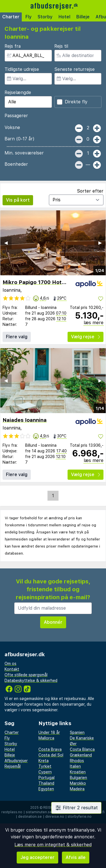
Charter (11, 17)
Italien (75, 766)
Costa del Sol (51, 755)
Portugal (46, 778)
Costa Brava (50, 749)
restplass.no (12, 812)
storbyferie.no (80, 817)
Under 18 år (49, 732)
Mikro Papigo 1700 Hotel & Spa (43, 282)
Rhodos (77, 761)
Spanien (77, 732)
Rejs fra (13, 46)
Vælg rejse (86, 337)
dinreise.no (55, 817)
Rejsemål (13, 766)
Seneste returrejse (74, 69)
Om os (10, 664)
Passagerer (16, 116)
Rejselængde (18, 92)
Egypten (46, 789)
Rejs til (61, 46)
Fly (29, 17)
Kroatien (78, 772)
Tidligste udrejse (22, 69)
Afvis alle (76, 857)
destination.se (30, 817)
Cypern (45, 772)
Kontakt (12, 669)
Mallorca (46, 738)
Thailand (46, 783)
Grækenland (81, 755)
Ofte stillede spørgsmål (26, 675)
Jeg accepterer (37, 857)
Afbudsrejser (16, 761)
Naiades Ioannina (25, 420)
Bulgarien (78, 778)
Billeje (83, 17)
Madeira (77, 789)
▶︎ (100, 243)
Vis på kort (18, 200)
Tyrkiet (45, 766)
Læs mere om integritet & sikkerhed (53, 845)
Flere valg (17, 337)
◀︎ (6, 243)
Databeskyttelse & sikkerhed (31, 681)
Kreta (44, 761)
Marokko (78, 783)
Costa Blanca (82, 749)
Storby (45, 17)
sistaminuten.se (39, 812)
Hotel (64, 17)
